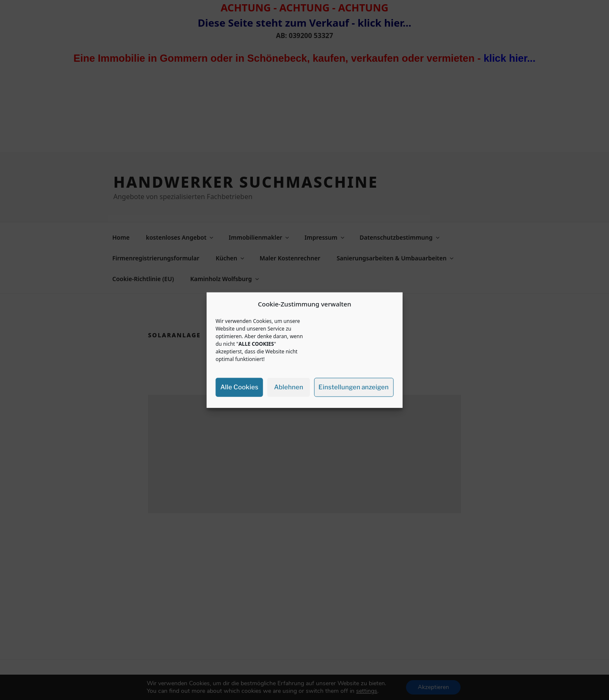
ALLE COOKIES (256, 343)
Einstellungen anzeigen (354, 387)
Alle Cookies (239, 387)
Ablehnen (289, 387)
